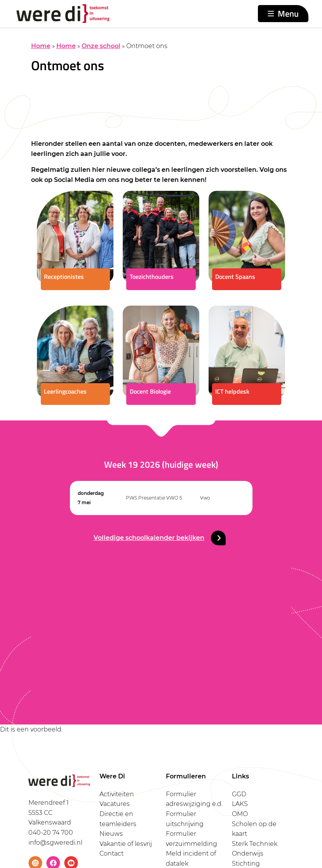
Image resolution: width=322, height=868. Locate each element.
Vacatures (115, 804)
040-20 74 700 (51, 833)
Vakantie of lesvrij (126, 844)
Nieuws (111, 834)
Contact (111, 853)
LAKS (240, 804)
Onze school (101, 46)
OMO (240, 814)
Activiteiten (117, 794)
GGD (239, 794)
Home (41, 46)
